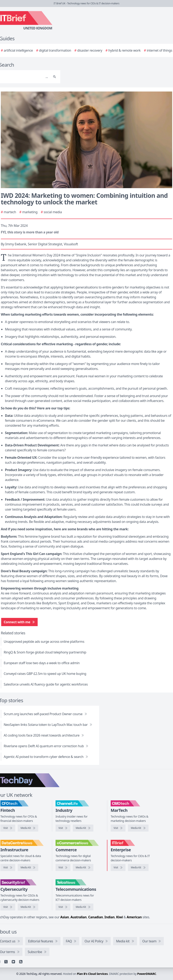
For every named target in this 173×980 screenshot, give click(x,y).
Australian (79, 917)
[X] (6, 962)
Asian (65, 917)
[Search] (55, 77)
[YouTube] (13, 962)
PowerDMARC (147, 974)
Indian (110, 917)
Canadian (96, 917)
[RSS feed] (21, 962)
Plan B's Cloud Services (92, 974)
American (134, 917)
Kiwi (120, 917)
